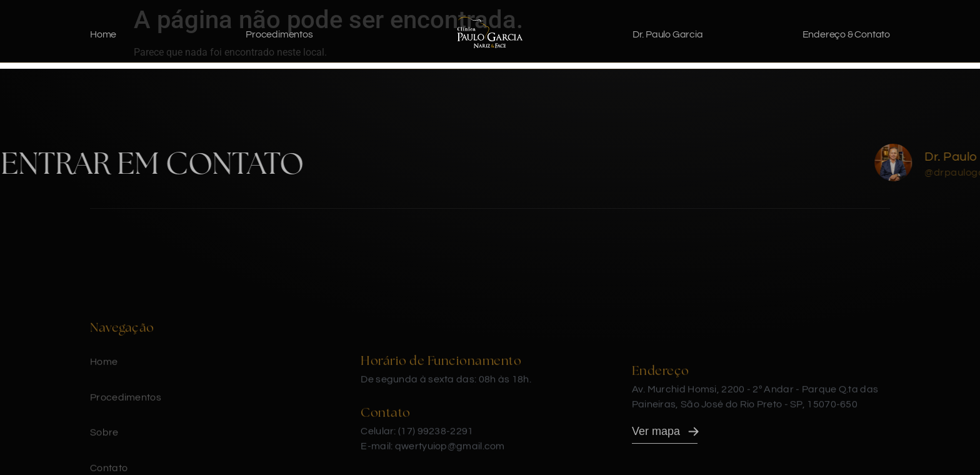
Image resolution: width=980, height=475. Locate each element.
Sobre (104, 449)
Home (103, 34)
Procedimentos (279, 34)
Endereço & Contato (846, 34)
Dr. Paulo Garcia (668, 34)
